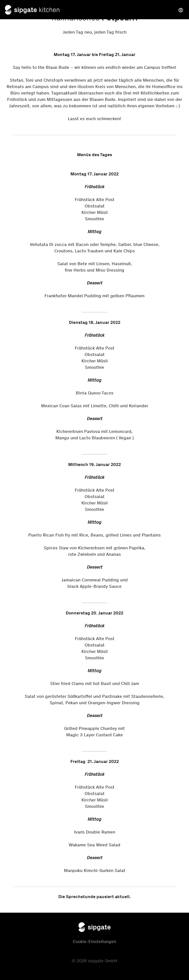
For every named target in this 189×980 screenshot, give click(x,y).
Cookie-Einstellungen (94, 942)
